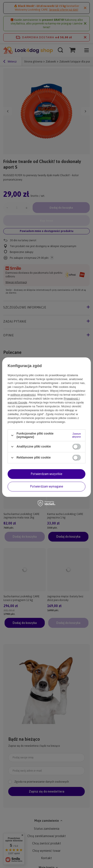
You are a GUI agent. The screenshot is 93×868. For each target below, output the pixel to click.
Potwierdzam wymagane (47, 486)
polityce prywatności (23, 395)
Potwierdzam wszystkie (46, 474)
